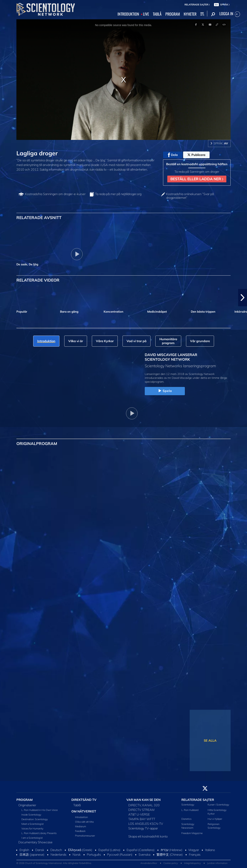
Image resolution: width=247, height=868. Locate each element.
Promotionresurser (85, 836)
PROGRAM (173, 14)
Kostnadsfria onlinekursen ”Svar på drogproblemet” (190, 196)
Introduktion (81, 817)
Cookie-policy (171, 863)
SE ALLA (210, 740)
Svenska (144, 854)
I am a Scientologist (32, 838)
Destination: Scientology (35, 819)
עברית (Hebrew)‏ (172, 850)
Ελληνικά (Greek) (80, 850)
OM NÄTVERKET (84, 811)
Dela (173, 155)
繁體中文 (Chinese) (170, 854)
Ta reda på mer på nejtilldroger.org (118, 194)
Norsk (77, 854)
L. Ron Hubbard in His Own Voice (40, 810)
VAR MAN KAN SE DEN (143, 800)
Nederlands (58, 854)
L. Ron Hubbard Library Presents (39, 833)
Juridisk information (217, 863)
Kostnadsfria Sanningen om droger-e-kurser (55, 194)
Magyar (194, 850)
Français (195, 854)
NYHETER (190, 14)
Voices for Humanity (32, 828)
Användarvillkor (149, 863)
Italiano (210, 850)
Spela (165, 391)
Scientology (188, 805)
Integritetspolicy (192, 863)
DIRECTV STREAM (141, 810)
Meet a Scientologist (33, 824)
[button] (243, 298)
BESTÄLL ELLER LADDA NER (197, 179)
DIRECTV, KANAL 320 (144, 805)
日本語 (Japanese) (32, 854)
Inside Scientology (31, 815)
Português (94, 854)
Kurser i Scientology (218, 805)
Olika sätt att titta (84, 822)
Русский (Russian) (120, 854)
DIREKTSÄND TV (84, 800)
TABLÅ (157, 14)
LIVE (146, 14)
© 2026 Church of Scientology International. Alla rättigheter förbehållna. (54, 863)
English (24, 850)
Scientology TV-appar (143, 828)
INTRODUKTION (128, 14)
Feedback (80, 831)
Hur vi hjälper (215, 819)
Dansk (40, 850)
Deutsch (56, 850)
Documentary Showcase (35, 842)
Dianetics (186, 819)
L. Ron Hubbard (190, 810)
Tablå (77, 805)
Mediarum (81, 826)
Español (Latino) (109, 850)
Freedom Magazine (192, 833)
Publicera (196, 155)
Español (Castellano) (141, 850)
